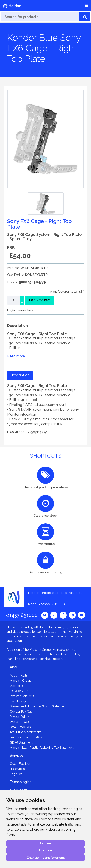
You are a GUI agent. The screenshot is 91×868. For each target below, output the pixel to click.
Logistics (16, 774)
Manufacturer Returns (67, 292)
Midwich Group (21, 681)
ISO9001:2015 (19, 691)
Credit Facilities (20, 764)
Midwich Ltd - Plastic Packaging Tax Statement (42, 748)
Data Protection (20, 727)
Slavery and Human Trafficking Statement (38, 706)
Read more (16, 356)
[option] (46, 204)
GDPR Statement (21, 742)
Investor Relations (22, 696)
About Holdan (19, 675)
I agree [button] (45, 843)
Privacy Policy (19, 717)
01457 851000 (22, 615)
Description (20, 375)
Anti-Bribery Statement (25, 732)
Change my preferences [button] (46, 858)
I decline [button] (46, 850)
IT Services (17, 769)
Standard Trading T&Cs (26, 737)
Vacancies (17, 686)
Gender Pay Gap (21, 712)
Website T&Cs (20, 722)
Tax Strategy (18, 701)
